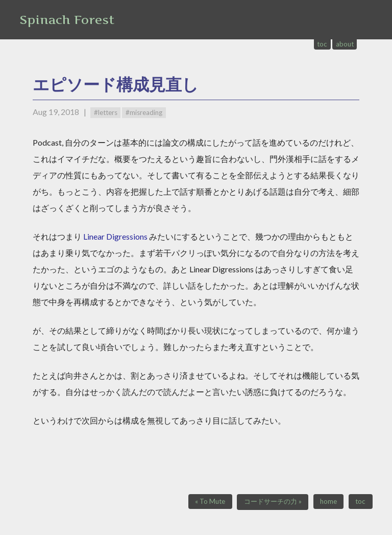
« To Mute (210, 501)
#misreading (144, 112)
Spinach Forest (67, 20)
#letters (106, 112)
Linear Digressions (115, 236)
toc (322, 44)
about (345, 44)
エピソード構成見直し (116, 84)
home (328, 501)
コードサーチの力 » (273, 501)
